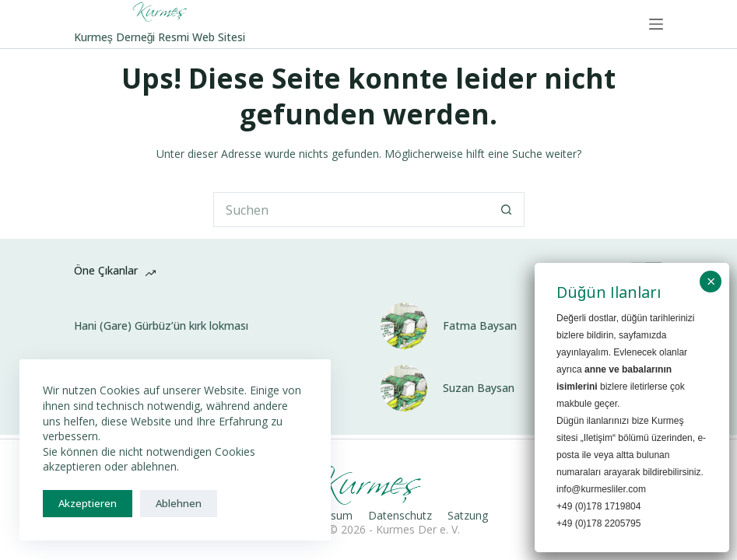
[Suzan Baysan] (404, 388)
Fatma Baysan (480, 326)
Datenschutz (400, 516)
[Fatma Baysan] (404, 326)
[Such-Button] (507, 210)
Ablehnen (179, 503)
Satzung (468, 516)
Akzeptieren (88, 503)
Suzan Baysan (479, 388)
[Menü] (656, 24)
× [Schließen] (711, 281)
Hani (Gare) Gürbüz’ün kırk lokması (161, 326)
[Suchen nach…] (351, 210)
